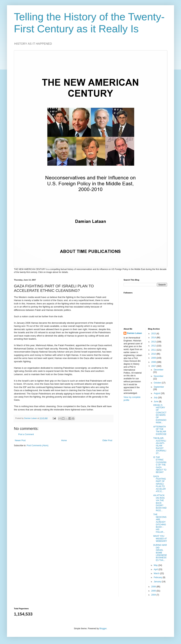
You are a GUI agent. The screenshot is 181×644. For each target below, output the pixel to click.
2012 (154, 346)
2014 (154, 338)
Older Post (107, 440)
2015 (154, 334)
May (156, 565)
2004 (154, 595)
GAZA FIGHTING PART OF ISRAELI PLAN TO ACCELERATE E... (159, 484)
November (158, 376)
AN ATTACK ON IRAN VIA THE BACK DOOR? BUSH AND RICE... (160, 503)
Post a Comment (26, 434)
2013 (154, 342)
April (156, 569)
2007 (154, 366)
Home (64, 440)
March (157, 573)
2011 (154, 350)
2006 (154, 587)
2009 (154, 358)
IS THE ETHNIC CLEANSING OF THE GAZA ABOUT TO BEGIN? (160, 465)
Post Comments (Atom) (38, 445)
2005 (154, 591)
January (158, 582)
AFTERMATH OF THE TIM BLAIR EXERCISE (160, 430)
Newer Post (20, 440)
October (158, 383)
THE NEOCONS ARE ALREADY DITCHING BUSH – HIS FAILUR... (160, 523)
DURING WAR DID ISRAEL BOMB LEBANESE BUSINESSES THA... (160, 553)
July (156, 398)
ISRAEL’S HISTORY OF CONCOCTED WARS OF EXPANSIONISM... (160, 414)
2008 (154, 362)
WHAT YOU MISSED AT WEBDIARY (160, 539)
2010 (154, 354)
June (156, 402)
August (157, 393)
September (159, 387)
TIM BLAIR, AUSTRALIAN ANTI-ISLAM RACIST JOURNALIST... (160, 446)
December (158, 370)
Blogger (103, 629)
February (158, 577)
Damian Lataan (134, 333)
